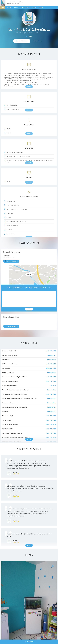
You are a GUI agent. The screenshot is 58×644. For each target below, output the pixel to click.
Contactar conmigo (38, 41)
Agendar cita (29, 642)
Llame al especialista (11, 261)
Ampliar (29, 274)
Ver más (29, 439)
